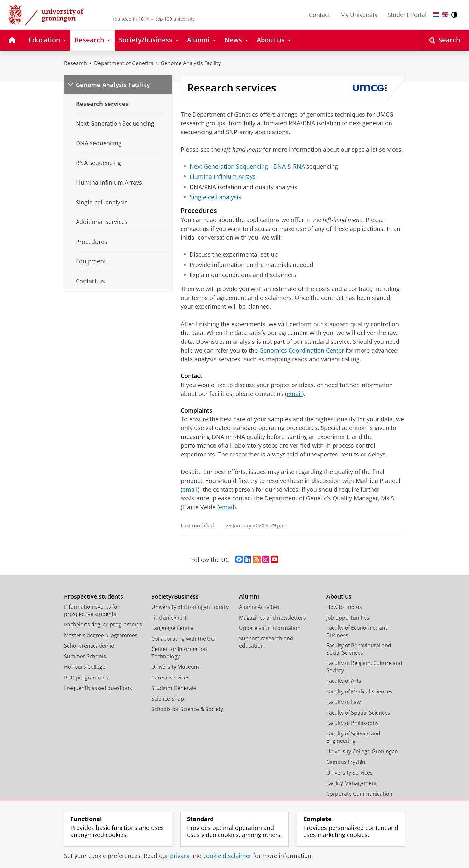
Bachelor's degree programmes (103, 624)
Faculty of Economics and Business (357, 631)
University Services (349, 773)
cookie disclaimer (227, 856)
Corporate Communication (359, 794)
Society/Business (175, 597)
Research (76, 63)
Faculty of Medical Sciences (359, 692)
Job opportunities (348, 618)
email (294, 394)
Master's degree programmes (101, 635)
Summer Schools (85, 656)
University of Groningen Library (190, 607)
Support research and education (266, 642)
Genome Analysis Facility (191, 63)
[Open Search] (445, 40)
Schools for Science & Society (187, 709)
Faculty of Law (343, 702)
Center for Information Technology (179, 653)
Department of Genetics (124, 63)
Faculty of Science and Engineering (353, 737)
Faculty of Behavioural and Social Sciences (359, 649)
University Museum (175, 667)
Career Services (171, 678)
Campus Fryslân (346, 762)
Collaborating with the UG (183, 639)
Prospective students (94, 597)
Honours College (85, 667)
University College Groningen (362, 751)
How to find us (344, 607)
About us (339, 597)
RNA (299, 166)
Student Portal (407, 15)
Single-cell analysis (215, 197)
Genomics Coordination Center (302, 350)
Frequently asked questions (98, 688)
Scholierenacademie (89, 646)
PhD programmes (86, 678)
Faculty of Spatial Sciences (358, 713)
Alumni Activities (259, 607)
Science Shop (168, 699)
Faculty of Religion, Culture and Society (364, 667)
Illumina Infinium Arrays (223, 176)
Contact (320, 15)
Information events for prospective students (92, 610)
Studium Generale (174, 688)
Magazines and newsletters (272, 618)
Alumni (249, 597)
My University (359, 15)
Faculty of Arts (344, 681)
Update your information (270, 628)
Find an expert (169, 618)
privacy (180, 856)
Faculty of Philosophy (352, 723)
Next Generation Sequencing (229, 166)
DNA (279, 166)
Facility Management (352, 783)
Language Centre (172, 628)
